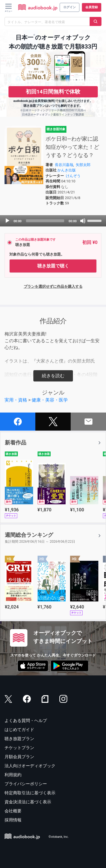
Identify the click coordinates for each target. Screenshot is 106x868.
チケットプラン (19, 748)
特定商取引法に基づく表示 (30, 793)
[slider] (45, 221)
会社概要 (13, 811)
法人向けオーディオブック (30, 766)
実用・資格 (16, 400)
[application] (53, 221)
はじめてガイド (19, 730)
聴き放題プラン (19, 739)
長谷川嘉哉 (64, 165)
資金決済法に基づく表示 (28, 802)
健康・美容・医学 (50, 400)
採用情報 (13, 820)
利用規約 (13, 775)
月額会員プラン (19, 757)
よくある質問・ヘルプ (26, 721)
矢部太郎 (83, 165)
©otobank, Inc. (59, 837)
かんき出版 (67, 170)
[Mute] (83, 221)
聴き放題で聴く (53, 266)
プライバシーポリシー (26, 784)
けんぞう (73, 176)
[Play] (7, 221)
